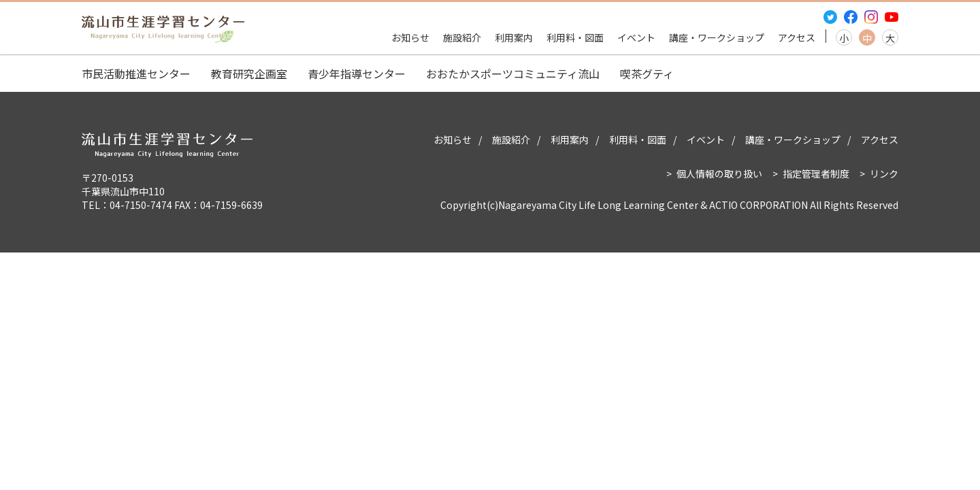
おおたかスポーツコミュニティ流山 (513, 73)
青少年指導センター (357, 73)
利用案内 (514, 37)
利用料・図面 (575, 37)
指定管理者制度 (816, 174)
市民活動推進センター (136, 73)
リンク (884, 174)
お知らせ (410, 37)
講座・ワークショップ (717, 37)
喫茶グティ (647, 73)
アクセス (797, 37)
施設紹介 (462, 37)
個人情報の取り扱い (719, 174)
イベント (636, 37)
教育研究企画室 (249, 73)
